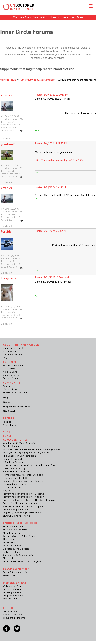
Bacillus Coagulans (13, 446)
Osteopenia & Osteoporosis (18, 555)
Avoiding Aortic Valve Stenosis (19, 443)
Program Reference (13, 595)
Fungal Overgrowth (13, 459)
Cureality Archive (12, 592)
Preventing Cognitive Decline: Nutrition (23, 497)
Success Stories (11, 378)
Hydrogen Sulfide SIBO (15, 478)
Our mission (9, 351)
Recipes (7, 422)
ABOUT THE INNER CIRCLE (21, 345)
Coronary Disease (12, 545)
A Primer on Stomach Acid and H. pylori (24, 506)
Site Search (9, 411)
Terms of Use (10, 611)
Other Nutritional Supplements (37, 80)
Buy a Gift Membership (15, 572)
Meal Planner (10, 425)
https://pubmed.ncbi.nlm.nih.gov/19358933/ (59, 160)
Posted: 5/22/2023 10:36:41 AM (52, 278)
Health (8, 436)
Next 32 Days (10, 372)
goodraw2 (8, 144)
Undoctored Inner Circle (15, 348)
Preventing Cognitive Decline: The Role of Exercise (30, 500)
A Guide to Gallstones (15, 462)
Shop (7, 432)
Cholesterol (9, 539)
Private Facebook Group (16, 392)
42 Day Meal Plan (12, 586)
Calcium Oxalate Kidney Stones (20, 536)
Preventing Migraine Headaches (20, 503)
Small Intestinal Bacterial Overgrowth (23, 561)
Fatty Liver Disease (13, 552)
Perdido (6, 231)
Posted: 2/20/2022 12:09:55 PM (52, 95)
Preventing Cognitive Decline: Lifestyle (23, 494)
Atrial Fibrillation (12, 533)
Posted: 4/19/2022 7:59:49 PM (51, 187)
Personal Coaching (13, 589)
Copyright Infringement (15, 618)
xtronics (6, 95)
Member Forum (8, 80)
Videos (7, 402)
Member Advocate (13, 354)
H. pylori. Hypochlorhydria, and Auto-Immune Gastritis (31, 465)
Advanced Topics (15, 440)
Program (10, 362)
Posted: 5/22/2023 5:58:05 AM (51, 231)
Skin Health (9, 558)
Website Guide (11, 599)
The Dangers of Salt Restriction (19, 456)
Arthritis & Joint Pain (14, 526)
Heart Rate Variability (14, 468)
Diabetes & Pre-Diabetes (16, 549)
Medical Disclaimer (13, 615)
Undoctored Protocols (21, 523)
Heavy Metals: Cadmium (16, 472)
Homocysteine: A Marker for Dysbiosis (23, 475)
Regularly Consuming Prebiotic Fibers (23, 513)
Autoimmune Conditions (16, 530)
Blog (5, 397)
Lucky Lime (9, 278)
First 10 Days (10, 369)
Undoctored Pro (11, 375)
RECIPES (9, 418)
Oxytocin (8, 491)
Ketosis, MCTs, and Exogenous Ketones (23, 481)
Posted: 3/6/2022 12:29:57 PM (51, 144)
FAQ (5, 358)
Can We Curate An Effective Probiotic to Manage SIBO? (31, 449)
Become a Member (13, 365)
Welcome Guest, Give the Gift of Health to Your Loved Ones (48, 17)
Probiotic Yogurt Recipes (16, 509)
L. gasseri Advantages (15, 484)
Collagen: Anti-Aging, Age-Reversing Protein (26, 452)
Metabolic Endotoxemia (15, 487)
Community (12, 383)
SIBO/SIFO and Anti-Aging (16, 516)
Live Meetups (10, 389)
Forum (6, 386)
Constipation (10, 542)
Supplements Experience (17, 407)
